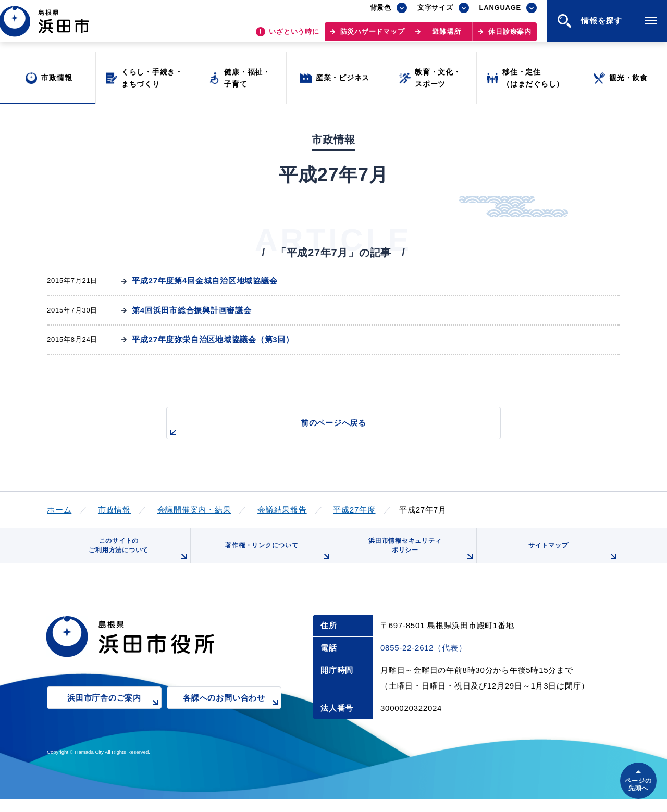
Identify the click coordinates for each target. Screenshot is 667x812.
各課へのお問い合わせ (232, 718)
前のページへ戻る (322, 428)
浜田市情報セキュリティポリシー (418, 557)
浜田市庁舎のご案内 (114, 718)
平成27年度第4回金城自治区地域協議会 (205, 280)
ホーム (59, 510)
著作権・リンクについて (275, 561)
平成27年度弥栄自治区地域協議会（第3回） (213, 339)
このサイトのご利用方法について (136, 557)
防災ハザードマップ (373, 37)
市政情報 (114, 510)
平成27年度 (354, 510)
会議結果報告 (282, 510)
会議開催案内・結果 (194, 510)
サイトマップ (572, 561)
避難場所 (446, 37)
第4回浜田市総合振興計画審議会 (192, 310)
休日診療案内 (510, 37)
